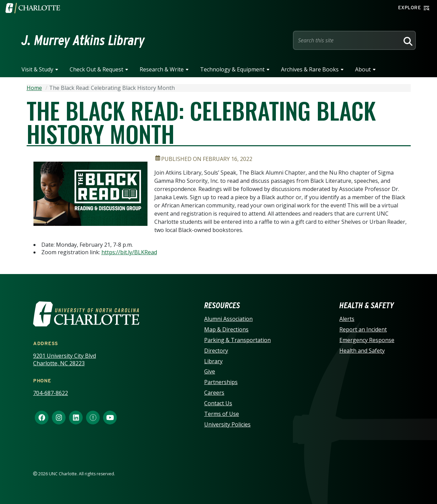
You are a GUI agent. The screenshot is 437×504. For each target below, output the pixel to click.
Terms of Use (222, 414)
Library (213, 361)
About (363, 69)
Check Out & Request (96, 69)
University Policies (227, 424)
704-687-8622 (51, 393)
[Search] (407, 40)
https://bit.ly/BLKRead (129, 252)
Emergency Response (367, 340)
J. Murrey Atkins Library (83, 40)
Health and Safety (362, 351)
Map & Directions (226, 329)
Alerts (347, 319)
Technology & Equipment (232, 69)
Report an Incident (363, 329)
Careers (214, 393)
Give (210, 371)
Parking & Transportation (237, 340)
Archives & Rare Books (310, 69)
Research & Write (162, 69)
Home (34, 88)
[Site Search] (348, 40)
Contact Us (218, 403)
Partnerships (221, 382)
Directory (216, 351)
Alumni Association (228, 319)
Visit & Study (37, 69)
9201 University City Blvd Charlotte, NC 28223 (65, 360)
